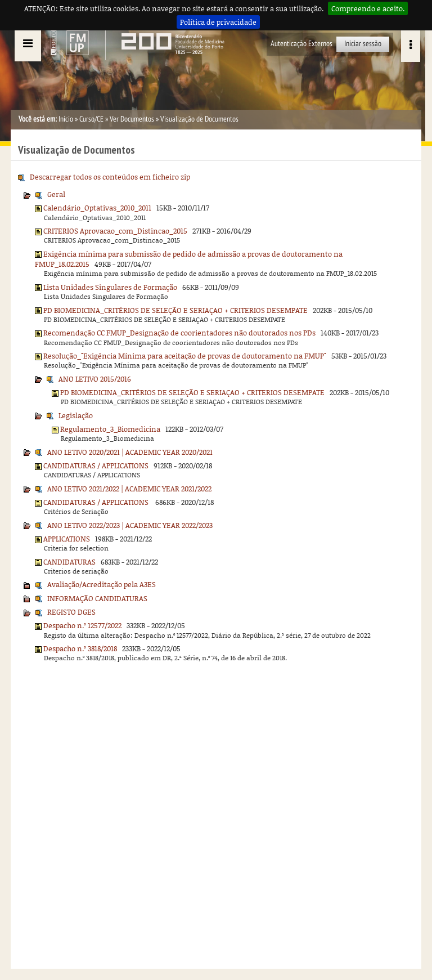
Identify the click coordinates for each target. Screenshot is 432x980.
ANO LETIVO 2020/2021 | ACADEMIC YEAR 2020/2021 (130, 452)
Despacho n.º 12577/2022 (82, 625)
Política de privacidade (218, 22)
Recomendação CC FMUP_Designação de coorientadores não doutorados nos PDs (179, 333)
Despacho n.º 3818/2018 (80, 648)
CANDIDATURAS (69, 562)
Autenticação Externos (301, 44)
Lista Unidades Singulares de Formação (110, 287)
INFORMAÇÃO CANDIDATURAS (97, 598)
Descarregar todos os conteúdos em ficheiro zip (110, 177)
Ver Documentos (132, 119)
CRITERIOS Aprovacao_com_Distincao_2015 (115, 231)
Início (66, 119)
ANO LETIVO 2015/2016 (95, 379)
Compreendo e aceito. (368, 8)
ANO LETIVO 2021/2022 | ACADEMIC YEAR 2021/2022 (129, 489)
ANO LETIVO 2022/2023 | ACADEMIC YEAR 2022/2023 (130, 525)
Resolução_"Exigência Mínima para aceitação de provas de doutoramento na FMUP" (185, 356)
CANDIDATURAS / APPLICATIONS (96, 466)
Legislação (76, 415)
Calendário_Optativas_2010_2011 (97, 208)
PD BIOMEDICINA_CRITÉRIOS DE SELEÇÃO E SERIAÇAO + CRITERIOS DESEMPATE (175, 310)
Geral (56, 194)
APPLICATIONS (67, 539)
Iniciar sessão (363, 44)
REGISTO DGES (71, 612)
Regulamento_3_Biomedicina (110, 429)
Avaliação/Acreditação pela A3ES (102, 584)
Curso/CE (91, 119)
